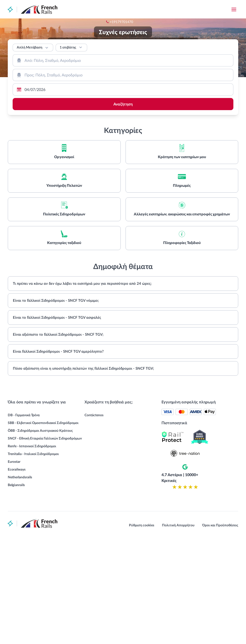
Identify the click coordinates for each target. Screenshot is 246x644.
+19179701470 (150, 10)
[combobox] (123, 60)
